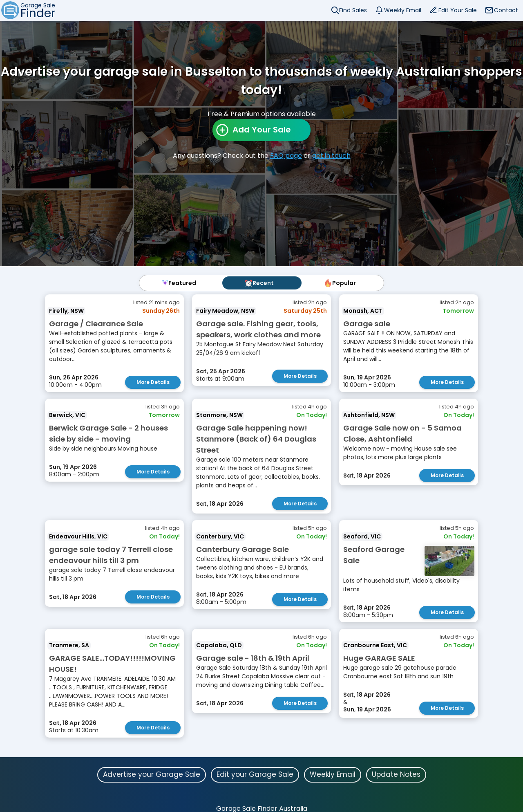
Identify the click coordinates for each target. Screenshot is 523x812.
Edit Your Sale (458, 10)
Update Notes (396, 774)
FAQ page (286, 156)
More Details (153, 382)
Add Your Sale (262, 130)
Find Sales (353, 10)
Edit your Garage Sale (255, 774)
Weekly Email (403, 10)
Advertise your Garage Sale (152, 774)
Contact (506, 10)
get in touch (331, 156)
